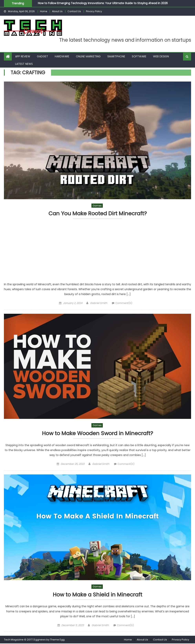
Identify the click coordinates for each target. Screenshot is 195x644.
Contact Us (74, 11)
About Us (57, 11)
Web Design (161, 56)
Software (139, 56)
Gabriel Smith (99, 303)
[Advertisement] (97, 253)
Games (97, 206)
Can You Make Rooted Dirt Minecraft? (97, 214)
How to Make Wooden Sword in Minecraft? (97, 434)
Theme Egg (57, 640)
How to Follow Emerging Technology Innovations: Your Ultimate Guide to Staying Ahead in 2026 (103, 3)
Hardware (62, 56)
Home (44, 11)
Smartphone (116, 56)
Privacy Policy (94, 11)
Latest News (24, 64)
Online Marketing (88, 56)
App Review (23, 56)
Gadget (42, 56)
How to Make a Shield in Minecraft (98, 595)
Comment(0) (124, 303)
